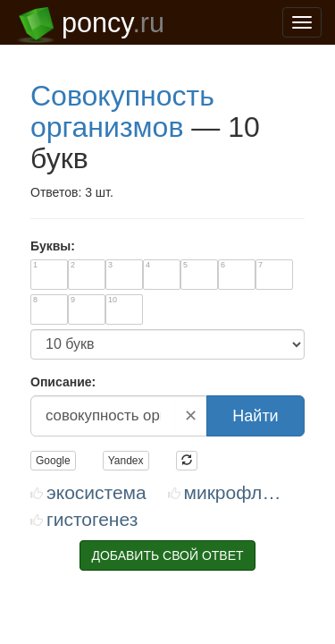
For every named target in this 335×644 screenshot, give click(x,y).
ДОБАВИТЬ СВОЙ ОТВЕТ (167, 310)
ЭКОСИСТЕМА (72, 247)
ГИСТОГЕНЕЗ (68, 274)
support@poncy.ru (128, 545)
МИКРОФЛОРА (241, 247)
